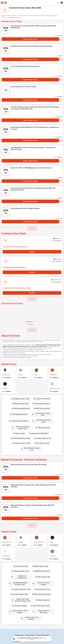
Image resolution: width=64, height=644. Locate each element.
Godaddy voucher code (21, 399)
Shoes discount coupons (42, 583)
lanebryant (6, 549)
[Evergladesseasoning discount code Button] (19, 573)
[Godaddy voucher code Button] (21, 399)
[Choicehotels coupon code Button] (42, 413)
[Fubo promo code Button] (45, 423)
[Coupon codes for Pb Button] (43, 433)
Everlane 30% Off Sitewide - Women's (15, 247)
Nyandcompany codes (21, 564)
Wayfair (21, 535)
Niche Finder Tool (43, 619)
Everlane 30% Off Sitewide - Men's (14, 267)
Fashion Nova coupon (42, 404)
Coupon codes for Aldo (22, 438)
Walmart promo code (21, 404)
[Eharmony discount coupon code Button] (22, 423)
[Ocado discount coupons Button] (19, 418)
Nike (51, 535)
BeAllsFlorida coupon (42, 564)
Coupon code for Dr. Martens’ (32, 603)
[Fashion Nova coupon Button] (41, 404)
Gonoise (53, 549)
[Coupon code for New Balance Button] (18, 598)
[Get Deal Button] (32, 252)
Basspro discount (49, 588)
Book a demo (20, 619)
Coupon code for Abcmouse (45, 598)
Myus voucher (20, 428)
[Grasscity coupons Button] (20, 593)
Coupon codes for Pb (43, 433)
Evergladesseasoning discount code (19, 573)
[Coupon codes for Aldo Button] (21, 438)
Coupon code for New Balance (19, 598)
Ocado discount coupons (20, 418)
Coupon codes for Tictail (22, 578)
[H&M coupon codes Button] (40, 559)
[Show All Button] (32, 518)
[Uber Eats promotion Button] (42, 408)
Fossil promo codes (43, 578)
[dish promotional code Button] (20, 583)
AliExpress (53, 375)
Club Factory (7, 535)
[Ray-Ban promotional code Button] (43, 418)
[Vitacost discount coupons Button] (46, 573)
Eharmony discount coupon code (23, 423)
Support (40, 622)
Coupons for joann (22, 559)
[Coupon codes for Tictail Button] (21, 578)
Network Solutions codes (21, 433)
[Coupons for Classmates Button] (39, 428)
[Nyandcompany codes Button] (21, 564)
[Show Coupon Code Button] (30, 39)
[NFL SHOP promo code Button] (41, 593)
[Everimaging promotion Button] (19, 413)
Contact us (32, 622)
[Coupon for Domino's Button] (42, 399)
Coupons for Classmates (40, 428)
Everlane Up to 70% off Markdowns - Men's (17, 288)
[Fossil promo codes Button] (43, 578)
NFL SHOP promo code (41, 593)
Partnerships (30, 619)
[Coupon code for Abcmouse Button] (45, 598)
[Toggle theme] (62, 3)
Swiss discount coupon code (32, 442)
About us (24, 622)
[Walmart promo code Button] (21, 404)
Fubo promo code (46, 423)
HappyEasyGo (55, 388)
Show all (32, 518)
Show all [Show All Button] (32, 229)
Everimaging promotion (19, 413)
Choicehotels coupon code (43, 413)
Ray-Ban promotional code (43, 418)
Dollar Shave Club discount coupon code (23, 588)
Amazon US (6, 375)
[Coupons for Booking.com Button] (21, 569)
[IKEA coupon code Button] (43, 569)
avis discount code (43, 438)
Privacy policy (33, 633)
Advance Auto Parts (41, 535)
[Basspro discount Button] (48, 588)
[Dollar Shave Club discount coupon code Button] (22, 588)
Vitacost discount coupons (47, 573)
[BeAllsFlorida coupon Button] (42, 564)
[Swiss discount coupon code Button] (31, 442)
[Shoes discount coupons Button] (42, 583)
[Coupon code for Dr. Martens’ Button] (31, 603)
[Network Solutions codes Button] (21, 433)
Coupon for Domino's (43, 399)
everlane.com (29, 322)
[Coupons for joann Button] (21, 559)
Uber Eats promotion (43, 408)
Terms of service (42, 633)
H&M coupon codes (41, 559)
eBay (36, 375)
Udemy (21, 375)
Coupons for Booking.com (22, 569)
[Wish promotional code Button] (21, 408)
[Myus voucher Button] (19, 428)
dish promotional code (20, 583)
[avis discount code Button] (42, 438)
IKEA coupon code (44, 569)
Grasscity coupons (20, 593)
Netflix (5, 388)
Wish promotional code (22, 408)
